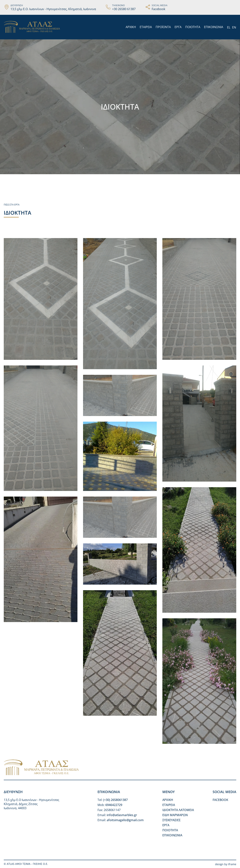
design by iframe (226, 864)
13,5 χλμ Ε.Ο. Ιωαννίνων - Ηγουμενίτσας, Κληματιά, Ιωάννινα (53, 9)
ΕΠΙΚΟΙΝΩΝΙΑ (214, 27)
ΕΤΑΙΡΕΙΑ (146, 27)
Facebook (158, 9)
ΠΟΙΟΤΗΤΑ (193, 27)
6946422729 (114, 805)
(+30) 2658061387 (115, 800)
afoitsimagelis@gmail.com (125, 820)
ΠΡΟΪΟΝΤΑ (163, 27)
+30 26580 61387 (124, 9)
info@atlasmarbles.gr (122, 815)
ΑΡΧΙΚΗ (131, 27)
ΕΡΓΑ (178, 27)
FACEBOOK (220, 800)
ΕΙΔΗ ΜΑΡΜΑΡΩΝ (175, 815)
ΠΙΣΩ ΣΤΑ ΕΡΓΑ (12, 205)
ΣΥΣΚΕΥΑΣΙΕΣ (171, 820)
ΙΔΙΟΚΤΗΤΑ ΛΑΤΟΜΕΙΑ (178, 810)
